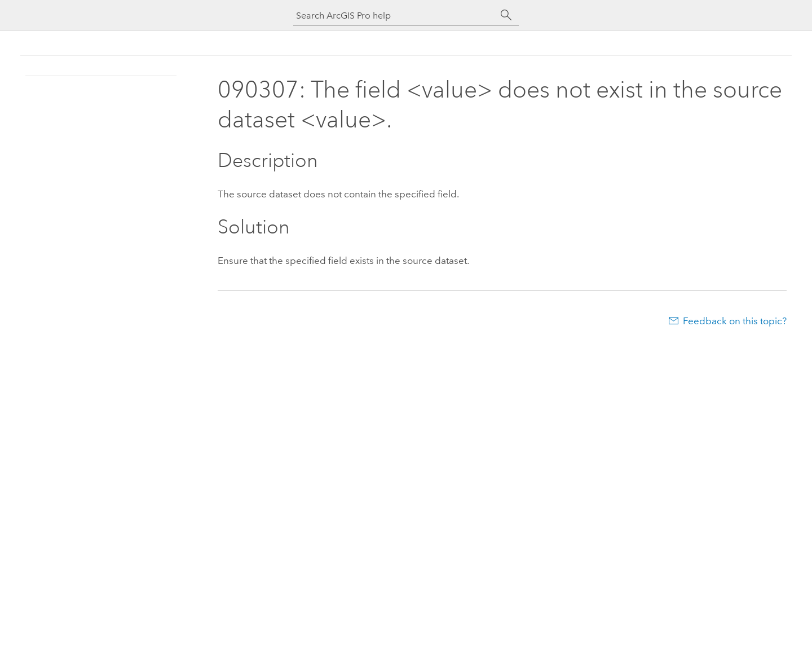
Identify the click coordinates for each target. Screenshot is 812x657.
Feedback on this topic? (735, 321)
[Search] (506, 15)
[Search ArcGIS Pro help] (395, 16)
